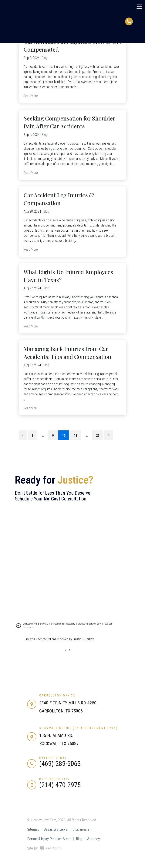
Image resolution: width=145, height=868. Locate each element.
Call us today (53, 758)
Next (109, 435)
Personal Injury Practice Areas (49, 839)
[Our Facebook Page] (31, 804)
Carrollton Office (57, 695)
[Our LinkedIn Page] (42, 804)
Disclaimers (81, 829)
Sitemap (33, 829)
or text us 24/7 (54, 779)
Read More (31, 96)
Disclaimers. (29, 627)
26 (98, 435)
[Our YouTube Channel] (52, 804)
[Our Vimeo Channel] (63, 804)
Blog (45, 58)
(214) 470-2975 (60, 785)
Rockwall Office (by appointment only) (78, 728)
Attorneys (94, 839)
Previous (23, 435)
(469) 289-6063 (60, 764)
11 (76, 435)
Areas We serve (56, 829)
